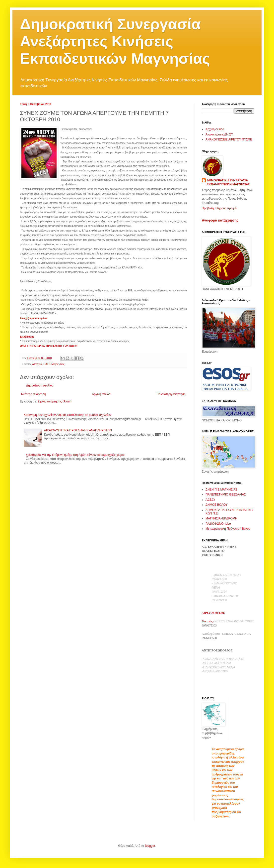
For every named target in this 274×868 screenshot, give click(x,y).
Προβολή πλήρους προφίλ (219, 208)
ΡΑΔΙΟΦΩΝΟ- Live (218, 524)
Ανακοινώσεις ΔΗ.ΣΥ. (219, 134)
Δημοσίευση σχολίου (40, 385)
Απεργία (37, 364)
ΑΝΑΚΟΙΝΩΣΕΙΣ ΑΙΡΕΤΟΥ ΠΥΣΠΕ (229, 139)
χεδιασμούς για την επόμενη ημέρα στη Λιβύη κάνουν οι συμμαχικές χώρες (75, 455)
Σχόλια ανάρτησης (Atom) (55, 401)
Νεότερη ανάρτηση (34, 394)
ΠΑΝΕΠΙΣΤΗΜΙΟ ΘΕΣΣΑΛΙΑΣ (226, 495)
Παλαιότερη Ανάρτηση (171, 394)
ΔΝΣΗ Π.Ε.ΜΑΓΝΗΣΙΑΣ (221, 490)
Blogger (150, 846)
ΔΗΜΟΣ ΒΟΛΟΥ (217, 505)
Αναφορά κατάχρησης (220, 220)
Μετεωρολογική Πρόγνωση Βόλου (228, 529)
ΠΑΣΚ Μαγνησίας (54, 364)
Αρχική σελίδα (101, 394)
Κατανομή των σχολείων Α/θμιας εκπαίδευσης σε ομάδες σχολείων (68, 415)
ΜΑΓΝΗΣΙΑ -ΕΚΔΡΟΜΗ (221, 518)
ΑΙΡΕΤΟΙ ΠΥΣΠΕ (213, 613)
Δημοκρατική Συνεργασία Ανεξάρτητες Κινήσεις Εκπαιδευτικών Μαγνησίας (115, 41)
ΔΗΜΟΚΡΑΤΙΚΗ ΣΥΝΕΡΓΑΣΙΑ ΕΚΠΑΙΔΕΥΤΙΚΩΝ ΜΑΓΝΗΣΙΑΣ (228, 183)
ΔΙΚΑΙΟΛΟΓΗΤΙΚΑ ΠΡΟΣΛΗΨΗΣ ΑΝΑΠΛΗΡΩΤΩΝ (78, 430)
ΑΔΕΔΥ (210, 500)
